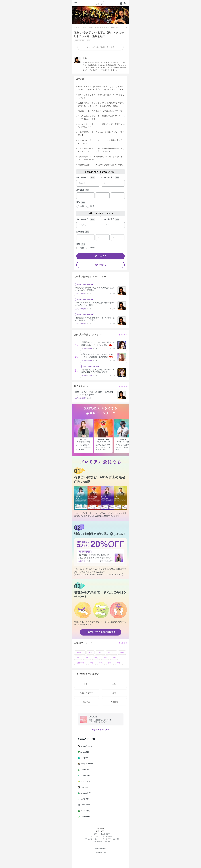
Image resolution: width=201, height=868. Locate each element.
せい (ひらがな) (83, 177)
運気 (96, 658)
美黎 (84, 27)
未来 (122, 653)
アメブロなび (85, 811)
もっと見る (123, 335)
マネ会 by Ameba (86, 764)
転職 (101, 663)
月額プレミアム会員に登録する (100, 632)
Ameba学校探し (86, 817)
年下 (119, 663)
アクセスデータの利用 (111, 839)
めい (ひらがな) (108, 177)
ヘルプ (94, 834)
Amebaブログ (85, 770)
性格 (110, 663)
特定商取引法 (108, 837)
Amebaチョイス (86, 746)
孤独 (114, 658)
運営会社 (108, 842)
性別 (78, 202)
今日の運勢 (81, 663)
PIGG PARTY (85, 787)
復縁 (105, 658)
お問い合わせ (97, 842)
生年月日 (80, 190)
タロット (111, 653)
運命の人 (80, 653)
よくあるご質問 (105, 834)
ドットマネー (85, 758)
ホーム (77, 27)
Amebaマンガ (85, 793)
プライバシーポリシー (92, 839)
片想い (100, 653)
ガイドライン (96, 837)
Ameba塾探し (85, 752)
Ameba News (85, 805)
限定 (90, 653)
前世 (87, 658)
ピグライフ (84, 799)
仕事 (92, 663)
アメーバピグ (85, 782)
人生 (78, 658)
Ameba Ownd (85, 776)
